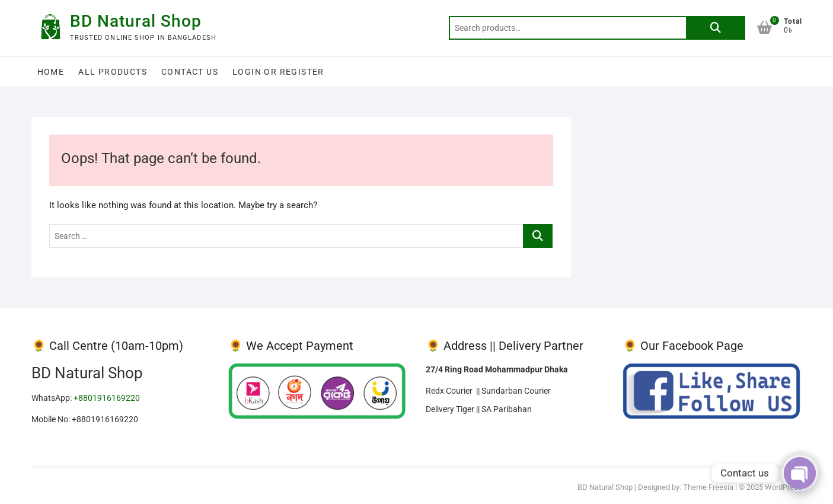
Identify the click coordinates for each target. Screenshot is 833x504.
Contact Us (190, 72)
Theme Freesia (708, 487)
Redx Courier (451, 391)
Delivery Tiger (450, 409)
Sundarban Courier (516, 391)
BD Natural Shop (136, 21)
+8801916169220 (107, 398)
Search (716, 28)
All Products (113, 72)
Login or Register (278, 72)
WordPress (783, 487)
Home (51, 72)
